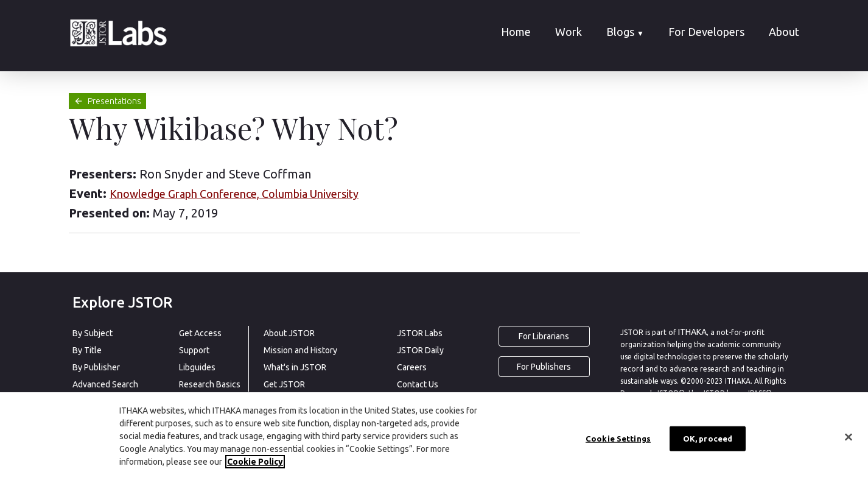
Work (569, 32)
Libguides (197, 367)
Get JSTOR (284, 384)
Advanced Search (105, 384)
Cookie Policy (255, 462)
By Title (87, 350)
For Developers (706, 32)
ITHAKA (692, 332)
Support (194, 350)
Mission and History (300, 350)
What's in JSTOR (295, 367)
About (784, 32)
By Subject (93, 333)
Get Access (200, 333)
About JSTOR (289, 333)
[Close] (849, 437)
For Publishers (544, 367)
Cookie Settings (618, 439)
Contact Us (418, 384)
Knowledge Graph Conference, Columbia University (234, 194)
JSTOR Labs (420, 333)
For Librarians (544, 336)
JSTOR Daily (420, 350)
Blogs (625, 32)
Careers (412, 367)
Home (516, 32)
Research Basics (210, 384)
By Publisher (96, 367)
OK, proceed (708, 439)
